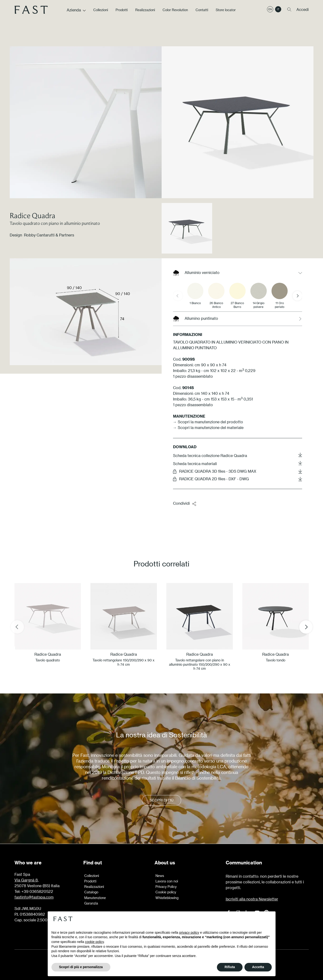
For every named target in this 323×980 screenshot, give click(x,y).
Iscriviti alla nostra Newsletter (252, 899)
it (278, 13)
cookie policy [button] (94, 942)
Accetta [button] (258, 967)
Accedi (303, 13)
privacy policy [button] (189, 933)
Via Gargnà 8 (26, 880)
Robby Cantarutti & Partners (49, 235)
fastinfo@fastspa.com (34, 897)
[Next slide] (297, 296)
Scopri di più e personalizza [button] (81, 967)
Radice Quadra (33, 215)
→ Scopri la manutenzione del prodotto (208, 422)
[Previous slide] (178, 296)
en (270, 13)
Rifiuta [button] (230, 967)
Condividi (185, 504)
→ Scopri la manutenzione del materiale (208, 427)
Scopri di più (162, 800)
